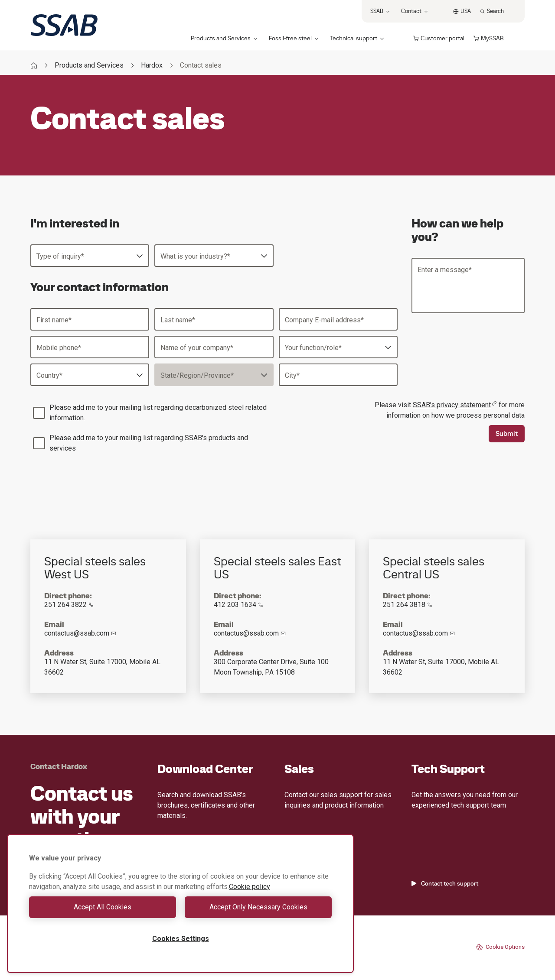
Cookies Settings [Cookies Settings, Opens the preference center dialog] (181, 939)
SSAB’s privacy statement (455, 405)
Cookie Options (500, 947)
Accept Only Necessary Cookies (258, 907)
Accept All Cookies (103, 907)
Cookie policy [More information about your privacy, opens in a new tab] (250, 887)
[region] (180, 904)
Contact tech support (445, 883)
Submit (507, 433)
